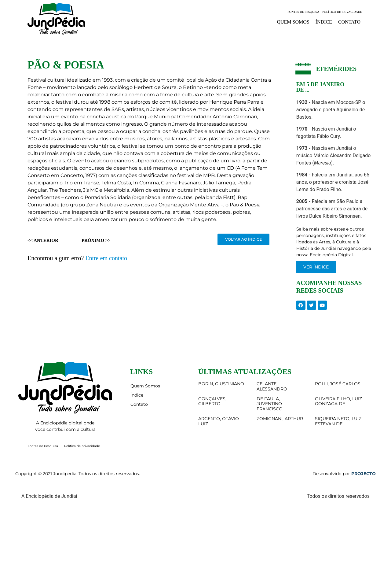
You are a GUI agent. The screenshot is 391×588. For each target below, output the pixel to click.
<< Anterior (43, 240)
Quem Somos (293, 22)
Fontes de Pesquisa (303, 12)
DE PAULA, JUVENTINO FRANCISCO (270, 404)
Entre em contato (106, 258)
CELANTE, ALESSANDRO (272, 386)
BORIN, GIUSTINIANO (221, 384)
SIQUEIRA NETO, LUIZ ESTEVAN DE (338, 421)
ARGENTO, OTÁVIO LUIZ (219, 421)
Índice (324, 22)
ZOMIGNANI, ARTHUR (280, 419)
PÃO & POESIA (66, 65)
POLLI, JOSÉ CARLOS (338, 384)
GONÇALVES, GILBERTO (212, 401)
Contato (349, 22)
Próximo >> (96, 240)
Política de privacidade (342, 12)
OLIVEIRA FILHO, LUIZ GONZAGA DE (338, 401)
